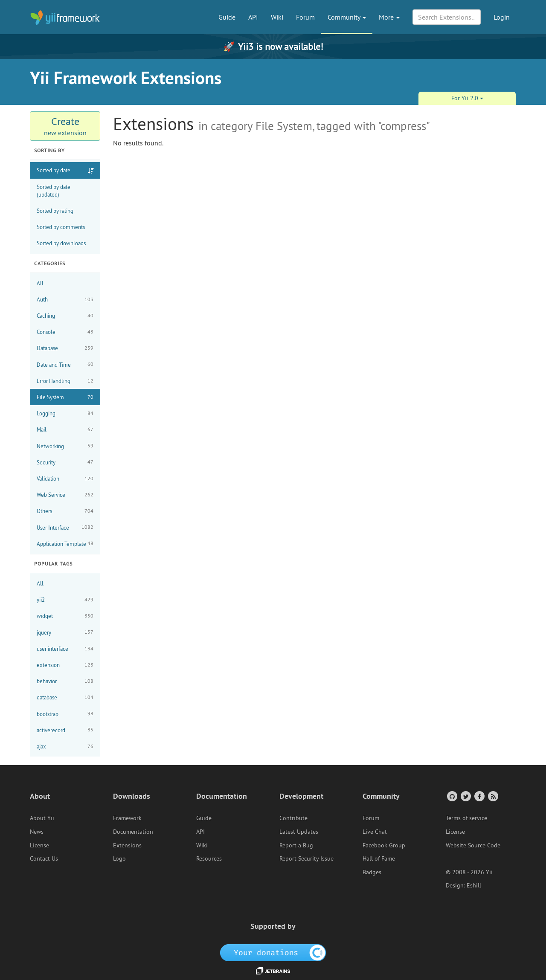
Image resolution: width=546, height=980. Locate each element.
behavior (65, 681)
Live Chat (375, 832)
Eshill (474, 885)
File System (65, 397)
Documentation (133, 832)
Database (65, 348)
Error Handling (65, 381)
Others (65, 511)
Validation (65, 479)
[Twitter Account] (465, 796)
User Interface (65, 527)
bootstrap (65, 714)
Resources (209, 858)
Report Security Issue (306, 858)
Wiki (277, 17)
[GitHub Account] (452, 796)
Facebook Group (384, 845)
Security (65, 462)
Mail (65, 430)
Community (347, 17)
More (389, 17)
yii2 (65, 600)
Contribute (293, 818)
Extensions (127, 845)
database (65, 697)
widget (65, 616)
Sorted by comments (61, 227)
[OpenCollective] (273, 952)
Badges (372, 872)
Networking (65, 446)
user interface (65, 649)
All (40, 283)
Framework (127, 818)
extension (65, 665)
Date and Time (65, 364)
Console (65, 332)
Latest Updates (299, 832)
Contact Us (44, 858)
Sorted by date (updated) (54, 191)
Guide (227, 17)
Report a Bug (296, 845)
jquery (65, 632)
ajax (65, 747)
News (37, 832)
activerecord (65, 730)
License (39, 845)
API (253, 17)
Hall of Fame (379, 858)
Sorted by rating (55, 211)
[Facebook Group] (479, 796)
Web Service (65, 495)
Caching (65, 316)
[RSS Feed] (492, 796)
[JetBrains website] (273, 970)
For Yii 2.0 (467, 98)
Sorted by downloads (61, 243)
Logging (65, 413)
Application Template (65, 544)
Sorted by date (54, 170)
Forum (305, 17)
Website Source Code (473, 845)
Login (502, 17)
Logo (119, 858)
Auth (65, 300)
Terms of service (466, 818)
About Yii (42, 818)
